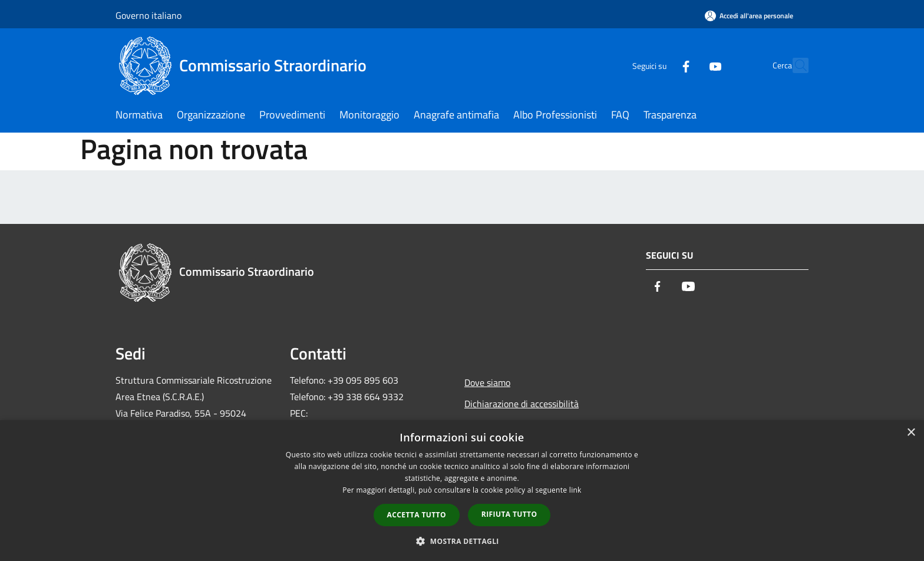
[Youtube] (689, 65)
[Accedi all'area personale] (749, 16)
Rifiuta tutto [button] (509, 514)
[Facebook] (660, 65)
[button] (462, 541)
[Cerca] (794, 65)
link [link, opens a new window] (575, 490)
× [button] (911, 433)
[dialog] (462, 491)
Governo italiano (148, 15)
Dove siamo (487, 382)
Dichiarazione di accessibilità (522, 404)
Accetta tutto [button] (417, 515)
